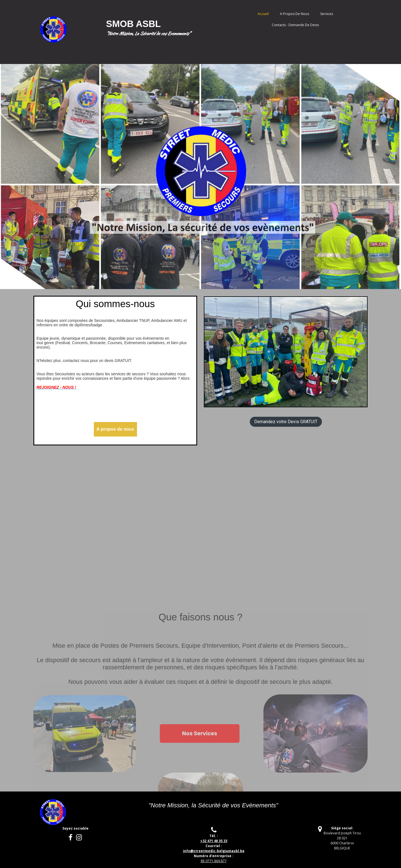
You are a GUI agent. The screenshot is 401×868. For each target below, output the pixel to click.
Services (327, 14)
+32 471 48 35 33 (214, 841)
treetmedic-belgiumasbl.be (214, 851)
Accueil (263, 14)
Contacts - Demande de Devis (295, 25)
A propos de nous (294, 14)
